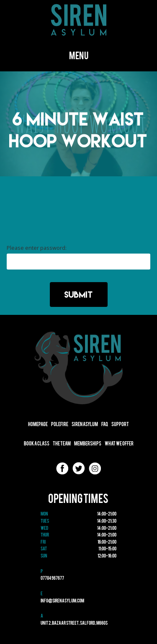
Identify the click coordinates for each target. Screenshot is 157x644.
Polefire (60, 425)
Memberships (88, 444)
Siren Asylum (85, 425)
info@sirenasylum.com (62, 601)
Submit (79, 295)
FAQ (105, 425)
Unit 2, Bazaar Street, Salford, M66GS (74, 623)
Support (120, 425)
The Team (62, 444)
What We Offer (119, 444)
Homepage (38, 425)
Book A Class (37, 444)
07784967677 (52, 579)
